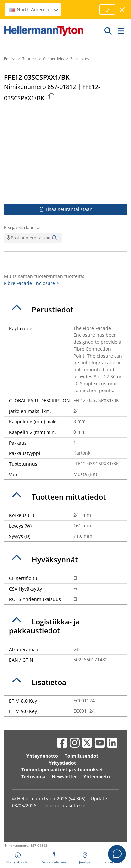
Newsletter (64, 777)
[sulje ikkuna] (123, 10)
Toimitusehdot (82, 756)
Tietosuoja (33, 777)
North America (34, 9)
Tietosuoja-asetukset (64, 806)
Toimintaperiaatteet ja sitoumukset (62, 770)
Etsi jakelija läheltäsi (23, 227)
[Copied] (51, 97)
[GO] (108, 31)
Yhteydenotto (42, 756)
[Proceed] (107, 10)
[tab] (65, 310)
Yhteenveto (97, 777)
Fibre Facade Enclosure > (32, 283)
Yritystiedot (62, 763)
